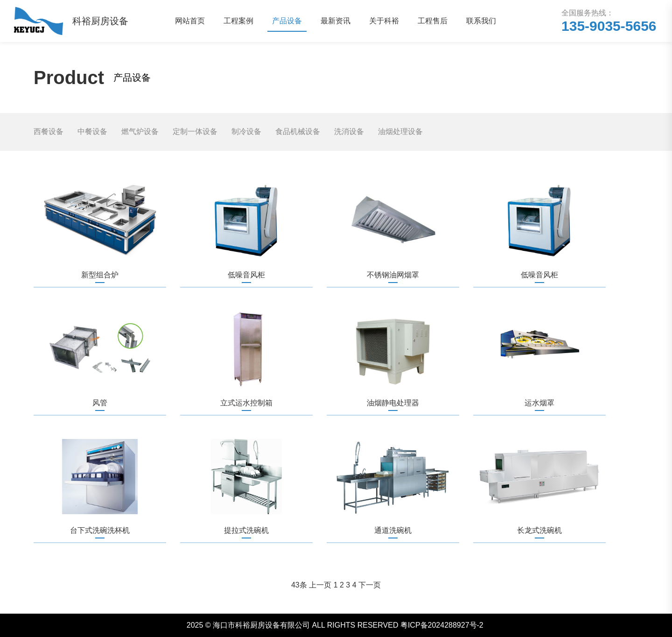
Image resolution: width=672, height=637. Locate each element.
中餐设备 (92, 131)
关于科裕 (384, 21)
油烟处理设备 (400, 131)
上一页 (320, 585)
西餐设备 (49, 131)
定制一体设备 (195, 131)
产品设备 (287, 21)
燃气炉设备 (140, 131)
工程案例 (238, 21)
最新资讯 (336, 21)
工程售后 (433, 21)
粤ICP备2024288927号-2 (442, 625)
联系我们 (481, 21)
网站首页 (190, 21)
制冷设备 (246, 131)
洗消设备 (349, 131)
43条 (299, 585)
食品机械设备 (298, 131)
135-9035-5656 (609, 26)
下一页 (370, 585)
